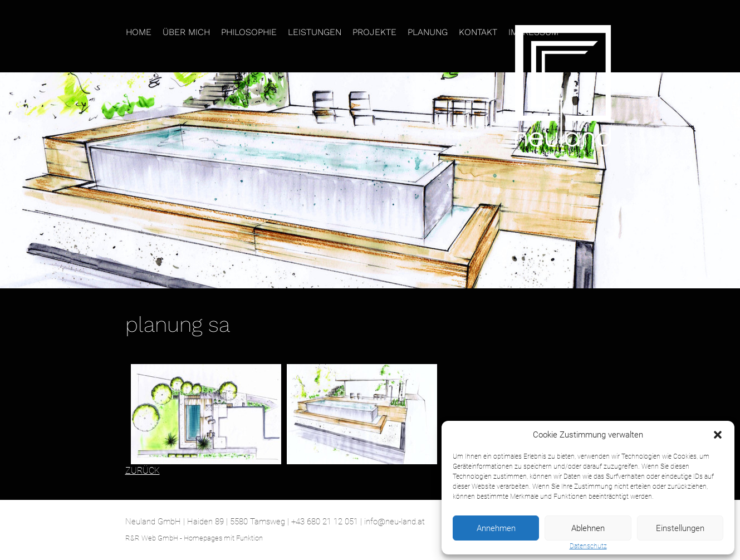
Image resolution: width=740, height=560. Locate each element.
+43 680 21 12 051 (325, 522)
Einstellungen (680, 528)
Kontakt (478, 32)
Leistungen (315, 32)
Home (139, 32)
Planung (428, 32)
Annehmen (496, 528)
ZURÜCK (143, 471)
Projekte (374, 32)
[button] (718, 435)
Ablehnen (588, 528)
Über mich (186, 32)
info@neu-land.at (394, 522)
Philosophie (249, 32)
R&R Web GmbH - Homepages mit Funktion (194, 538)
